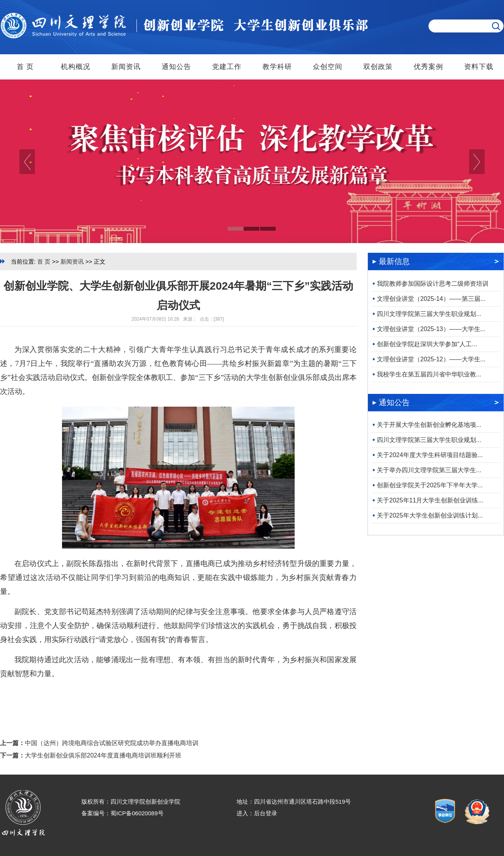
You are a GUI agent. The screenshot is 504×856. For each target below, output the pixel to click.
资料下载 (479, 67)
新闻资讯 (126, 67)
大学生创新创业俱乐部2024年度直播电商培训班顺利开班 (103, 755)
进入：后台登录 (257, 813)
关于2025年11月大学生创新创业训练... (430, 500)
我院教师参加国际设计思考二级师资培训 (433, 284)
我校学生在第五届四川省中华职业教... (429, 374)
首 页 (25, 67)
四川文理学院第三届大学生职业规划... (429, 314)
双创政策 (378, 67)
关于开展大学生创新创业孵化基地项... (429, 425)
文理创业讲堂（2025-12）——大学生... (431, 359)
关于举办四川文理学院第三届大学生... (429, 470)
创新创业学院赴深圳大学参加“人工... (427, 344)
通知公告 (176, 67)
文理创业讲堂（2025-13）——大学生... (431, 329)
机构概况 (76, 67)
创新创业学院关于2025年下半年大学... (430, 485)
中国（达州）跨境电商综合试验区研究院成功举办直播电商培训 (112, 743)
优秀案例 (428, 67)
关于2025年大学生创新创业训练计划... (430, 515)
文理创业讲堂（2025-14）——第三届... (431, 299)
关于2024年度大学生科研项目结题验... (430, 455)
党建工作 (227, 67)
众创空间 (328, 67)
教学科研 (277, 67)
